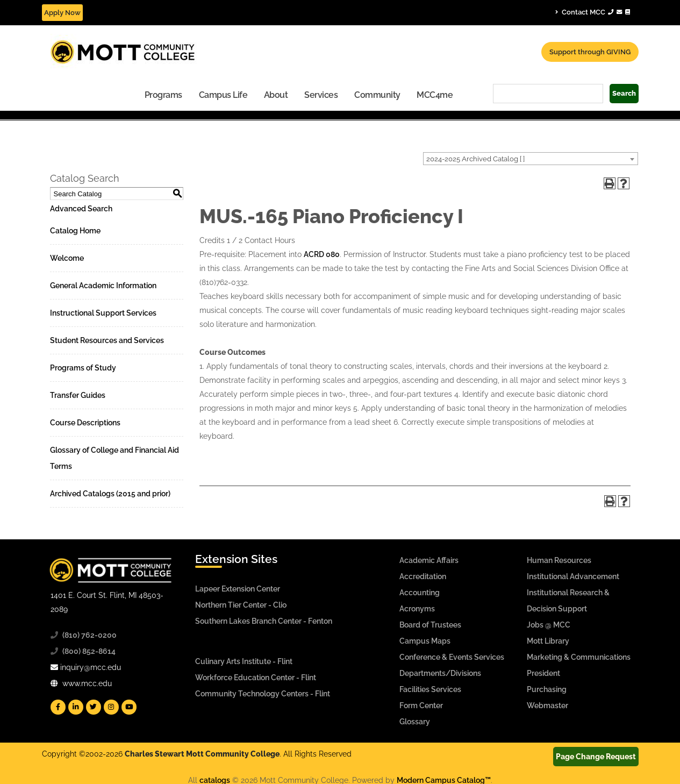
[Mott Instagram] (111, 707)
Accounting (420, 593)
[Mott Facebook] (58, 707)
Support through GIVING (590, 52)
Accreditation (423, 576)
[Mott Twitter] (94, 707)
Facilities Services (430, 689)
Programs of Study (83, 368)
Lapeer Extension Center (238, 589)
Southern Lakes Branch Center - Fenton (264, 621)
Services (321, 95)
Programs (163, 95)
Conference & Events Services (452, 657)
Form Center (421, 705)
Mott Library (548, 641)
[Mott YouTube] (129, 707)
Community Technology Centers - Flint (263, 694)
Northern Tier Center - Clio (241, 605)
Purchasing (547, 689)
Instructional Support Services (103, 313)
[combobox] (531, 159)
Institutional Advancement (573, 576)
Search (624, 93)
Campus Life (223, 95)
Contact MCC (593, 12)
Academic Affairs (429, 560)
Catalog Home (75, 231)
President (543, 673)
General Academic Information (103, 286)
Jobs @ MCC (549, 625)
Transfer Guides (78, 395)
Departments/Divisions (440, 673)
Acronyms (417, 609)
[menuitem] (164, 94)
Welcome (67, 258)
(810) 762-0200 (90, 635)
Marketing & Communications (579, 657)
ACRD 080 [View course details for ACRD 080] (322, 254)
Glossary (415, 722)
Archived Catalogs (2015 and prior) (110, 494)
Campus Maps (425, 641)
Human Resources (559, 560)
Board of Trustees (430, 625)
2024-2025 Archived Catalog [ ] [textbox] (475, 159)
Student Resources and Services (107, 340)
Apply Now (62, 13)
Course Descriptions (85, 423)
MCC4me (435, 95)
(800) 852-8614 (89, 651)
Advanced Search (81, 209)
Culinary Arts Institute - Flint (244, 661)
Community (377, 95)
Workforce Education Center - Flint (256, 678)
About (276, 95)
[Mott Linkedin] (76, 707)
